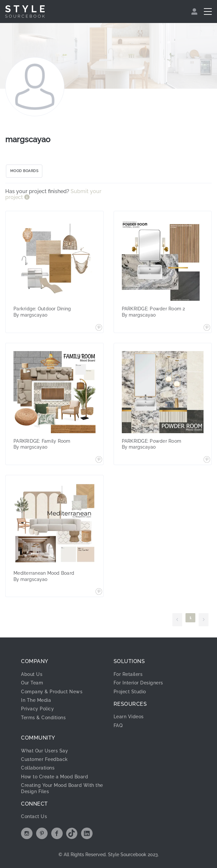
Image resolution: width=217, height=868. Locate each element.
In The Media (36, 700)
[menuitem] (195, 11)
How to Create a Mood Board (54, 777)
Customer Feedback (44, 759)
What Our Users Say (44, 751)
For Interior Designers (138, 683)
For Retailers (128, 674)
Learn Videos (129, 717)
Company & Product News (52, 692)
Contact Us (34, 816)
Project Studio (130, 692)
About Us (32, 674)
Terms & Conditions (43, 718)
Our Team (32, 683)
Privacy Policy (37, 709)
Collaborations (38, 768)
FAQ (118, 725)
